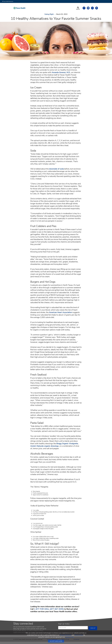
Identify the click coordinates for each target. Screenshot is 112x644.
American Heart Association (60, 312)
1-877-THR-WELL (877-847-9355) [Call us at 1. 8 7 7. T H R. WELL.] (49, 609)
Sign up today (64, 624)
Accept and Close (56, 641)
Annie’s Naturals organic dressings (44, 446)
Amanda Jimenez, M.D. (61, 72)
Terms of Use (79, 635)
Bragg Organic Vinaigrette (67, 444)
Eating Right (49, 14)
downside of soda (56, 169)
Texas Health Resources (8, 1)
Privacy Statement (66, 635)
